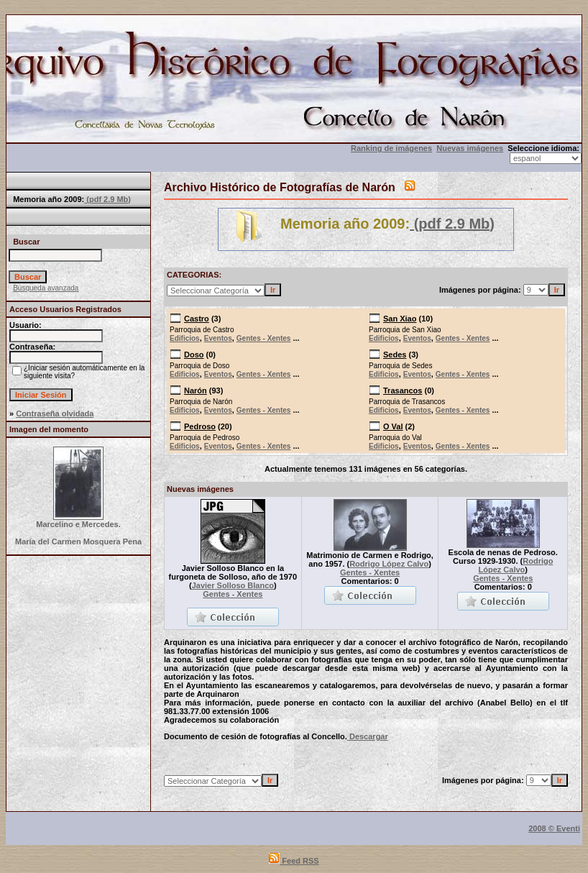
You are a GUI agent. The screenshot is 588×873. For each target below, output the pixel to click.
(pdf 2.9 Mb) (107, 199)
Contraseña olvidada (55, 413)
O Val (393, 426)
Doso (194, 355)
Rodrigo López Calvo (389, 564)
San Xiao (400, 319)
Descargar (368, 736)
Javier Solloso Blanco (233, 585)
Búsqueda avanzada (46, 288)
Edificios (185, 338)
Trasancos (403, 390)
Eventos (218, 338)
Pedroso (200, 426)
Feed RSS (294, 861)
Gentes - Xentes (264, 338)
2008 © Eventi (554, 828)
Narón (196, 390)
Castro (197, 319)
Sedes (395, 355)
